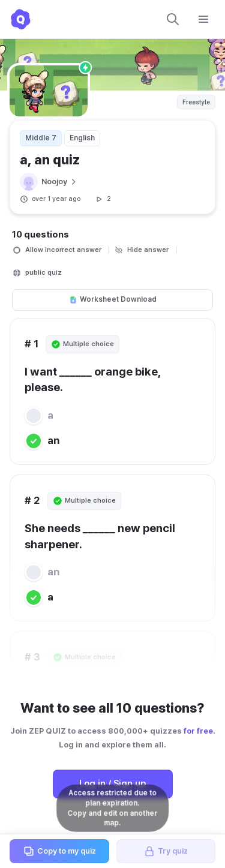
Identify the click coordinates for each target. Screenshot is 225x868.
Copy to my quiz (59, 851)
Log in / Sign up (112, 783)
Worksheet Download (113, 299)
